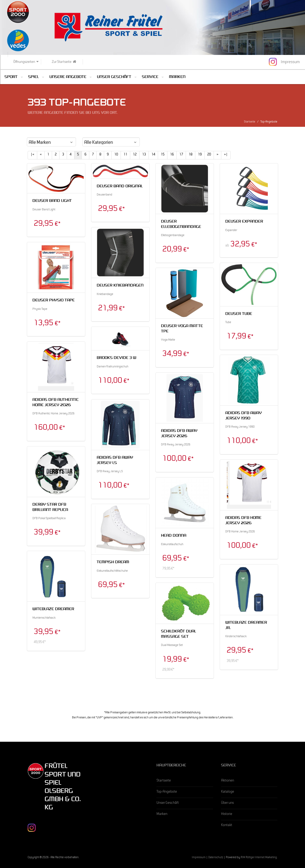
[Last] (226, 155)
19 (200, 155)
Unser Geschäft (114, 77)
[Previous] (41, 155)
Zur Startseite (64, 62)
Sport (11, 77)
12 (135, 155)
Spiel (33, 77)
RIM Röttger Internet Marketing (259, 858)
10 (116, 155)
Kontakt (227, 826)
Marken (177, 77)
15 (163, 155)
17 (181, 155)
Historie (227, 814)
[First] (32, 155)
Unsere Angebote (68, 77)
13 (144, 155)
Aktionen (228, 781)
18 (190, 155)
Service (150, 77)
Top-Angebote (167, 792)
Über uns (227, 803)
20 (209, 155)
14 (153, 155)
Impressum (199, 858)
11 (125, 155)
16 (172, 155)
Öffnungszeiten (26, 62)
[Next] (217, 155)
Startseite (250, 122)
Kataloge (228, 792)
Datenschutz (216, 858)
